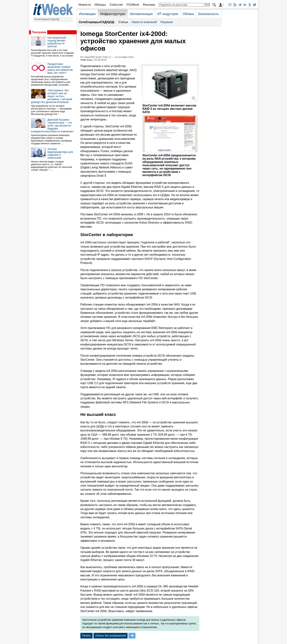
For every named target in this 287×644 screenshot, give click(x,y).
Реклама (149, 5)
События (116, 5)
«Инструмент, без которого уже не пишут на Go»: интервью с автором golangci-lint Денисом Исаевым (52, 96)
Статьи (123, 22)
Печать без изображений (111, 636)
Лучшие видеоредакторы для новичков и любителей (60, 153)
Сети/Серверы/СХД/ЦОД (47, 19)
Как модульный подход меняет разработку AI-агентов (57, 42)
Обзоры (100, 5)
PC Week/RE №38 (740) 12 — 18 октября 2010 (107, 57)
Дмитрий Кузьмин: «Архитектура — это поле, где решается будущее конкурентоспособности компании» (52, 126)
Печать (86, 636)
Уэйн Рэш (86, 60)
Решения (167, 22)
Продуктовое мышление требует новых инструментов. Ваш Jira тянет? (60, 68)
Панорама (39, 32)
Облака (188, 14)
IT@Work (133, 5)
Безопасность (208, 14)
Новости (85, 5)
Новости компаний (144, 22)
